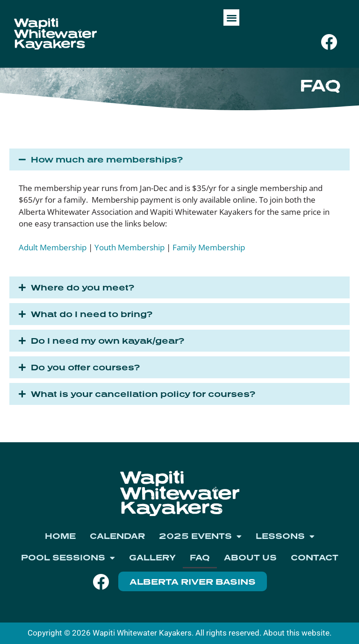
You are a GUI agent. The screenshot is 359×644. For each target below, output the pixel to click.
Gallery (152, 557)
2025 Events (200, 536)
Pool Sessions (68, 558)
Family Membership (209, 247)
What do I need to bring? (92, 314)
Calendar (117, 536)
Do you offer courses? (85, 367)
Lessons (285, 536)
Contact (315, 557)
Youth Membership (129, 247)
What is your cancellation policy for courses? (143, 394)
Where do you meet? (83, 287)
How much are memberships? (107, 159)
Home (60, 536)
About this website (296, 633)
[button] (232, 18)
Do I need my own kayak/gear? (108, 341)
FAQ (200, 557)
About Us (250, 557)
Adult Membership (53, 247)
